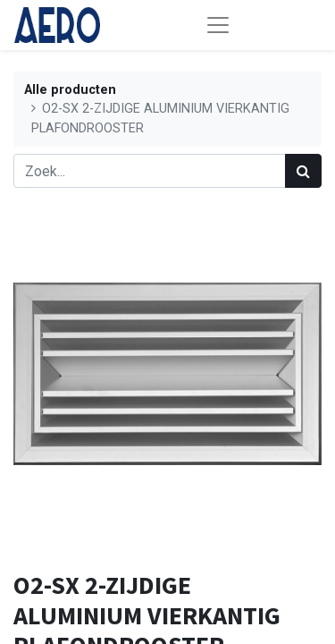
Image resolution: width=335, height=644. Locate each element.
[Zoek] (303, 171)
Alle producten (70, 90)
